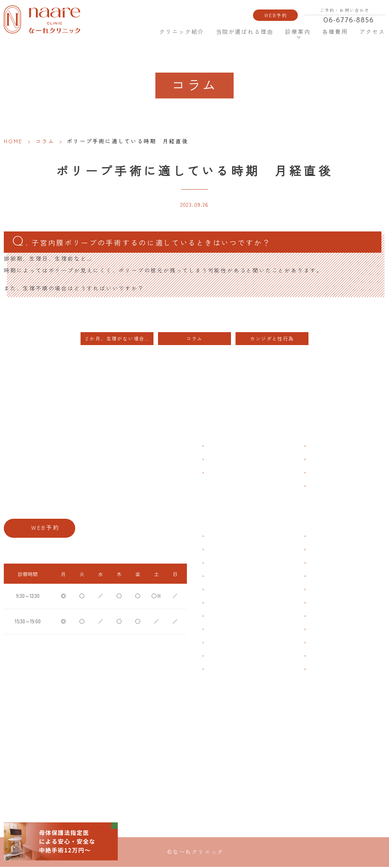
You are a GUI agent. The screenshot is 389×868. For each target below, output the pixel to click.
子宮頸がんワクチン (329, 563)
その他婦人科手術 (327, 643)
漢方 (313, 550)
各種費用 (335, 32)
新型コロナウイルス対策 (334, 473)
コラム (45, 141)
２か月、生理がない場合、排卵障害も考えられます (119, 340)
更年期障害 (218, 630)
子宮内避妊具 (322, 617)
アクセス (372, 32)
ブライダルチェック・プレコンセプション (250, 670)
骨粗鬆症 (216, 643)
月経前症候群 (220, 590)
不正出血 (216, 537)
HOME (142, 31)
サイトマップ (322, 487)
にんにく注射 (322, 657)
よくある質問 (322, 447)
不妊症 (315, 537)
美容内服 (318, 670)
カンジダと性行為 (272, 340)
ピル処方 (318, 590)
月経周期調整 (220, 577)
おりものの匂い (223, 603)
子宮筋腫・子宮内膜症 (229, 563)
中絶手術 (318, 630)
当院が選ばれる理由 (245, 32)
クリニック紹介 (181, 32)
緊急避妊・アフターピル (334, 603)
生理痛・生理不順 (225, 550)
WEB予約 (276, 15)
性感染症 (216, 657)
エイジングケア (324, 577)
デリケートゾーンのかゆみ (234, 617)
